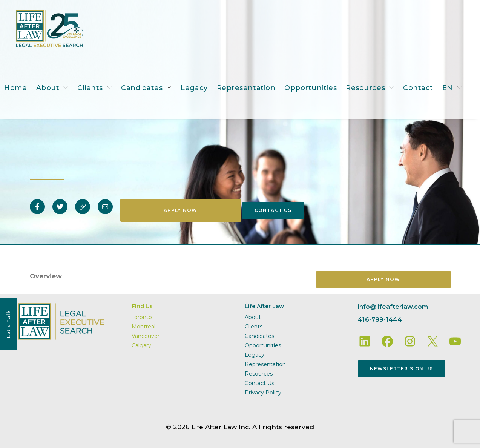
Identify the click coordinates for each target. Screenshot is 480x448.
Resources (365, 88)
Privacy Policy (263, 393)
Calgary (141, 345)
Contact (418, 88)
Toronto (142, 317)
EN (448, 88)
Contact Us (273, 210)
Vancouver (146, 336)
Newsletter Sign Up (402, 369)
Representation (246, 88)
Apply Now (181, 210)
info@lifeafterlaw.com (393, 307)
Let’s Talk (8, 324)
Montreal (143, 327)
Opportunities (311, 88)
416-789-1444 (380, 320)
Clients (90, 88)
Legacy (194, 88)
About (48, 88)
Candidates (142, 88)
